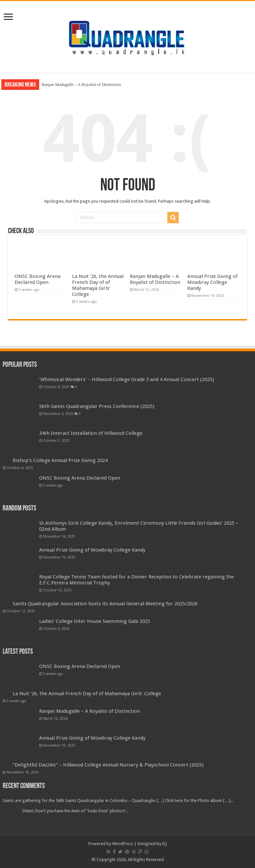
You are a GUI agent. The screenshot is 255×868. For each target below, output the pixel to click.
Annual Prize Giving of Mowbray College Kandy (212, 282)
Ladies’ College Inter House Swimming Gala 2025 (95, 621)
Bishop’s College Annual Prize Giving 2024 (60, 460)
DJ (165, 844)
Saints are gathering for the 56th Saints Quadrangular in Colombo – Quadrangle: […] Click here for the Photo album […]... (118, 801)
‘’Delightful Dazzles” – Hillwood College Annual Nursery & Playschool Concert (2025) (108, 765)
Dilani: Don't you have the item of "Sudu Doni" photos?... (76, 811)
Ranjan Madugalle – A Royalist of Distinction (81, 84)
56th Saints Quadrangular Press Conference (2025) (97, 406)
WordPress (123, 844)
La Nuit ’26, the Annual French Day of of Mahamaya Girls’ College (98, 285)
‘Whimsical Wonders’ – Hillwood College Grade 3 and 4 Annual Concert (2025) (127, 379)
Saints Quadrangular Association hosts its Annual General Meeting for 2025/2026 (105, 604)
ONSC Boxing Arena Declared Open (38, 279)
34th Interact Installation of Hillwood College (91, 433)
